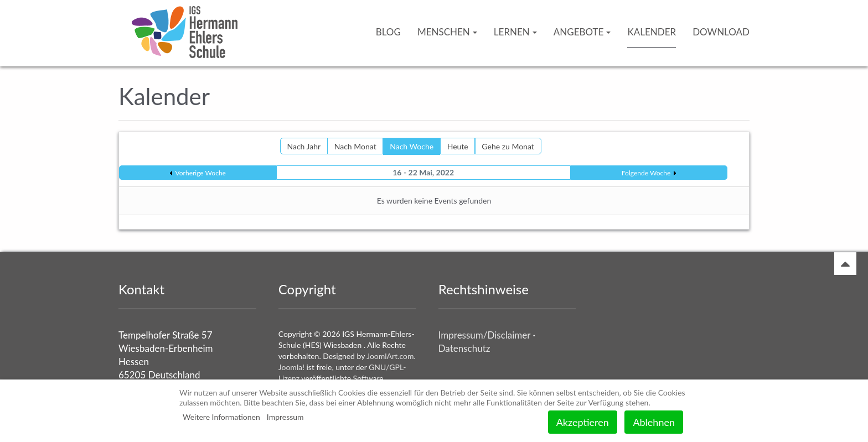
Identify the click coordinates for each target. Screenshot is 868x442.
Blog (388, 32)
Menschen (447, 32)
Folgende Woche (646, 173)
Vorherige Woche (201, 173)
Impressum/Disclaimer (484, 335)
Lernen (515, 32)
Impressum (285, 417)
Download (721, 32)
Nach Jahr (304, 146)
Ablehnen (654, 422)
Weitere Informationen (221, 417)
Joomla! (291, 367)
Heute (458, 146)
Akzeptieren (583, 422)
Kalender (652, 32)
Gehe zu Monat (508, 146)
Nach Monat (355, 146)
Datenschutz (464, 348)
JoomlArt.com (390, 356)
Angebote (582, 32)
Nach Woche (412, 146)
